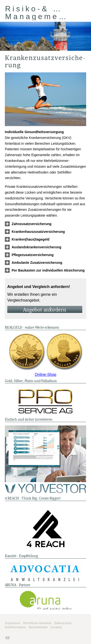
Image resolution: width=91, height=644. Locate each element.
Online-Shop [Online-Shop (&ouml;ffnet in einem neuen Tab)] (45, 375)
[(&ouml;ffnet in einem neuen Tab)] (45, 352)
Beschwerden (38, 627)
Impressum (13, 623)
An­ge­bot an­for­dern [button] (45, 310)
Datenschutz (63, 623)
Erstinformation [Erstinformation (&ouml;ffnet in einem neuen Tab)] (15, 627)
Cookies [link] (56, 627)
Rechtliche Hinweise (37, 623)
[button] (32, 224)
